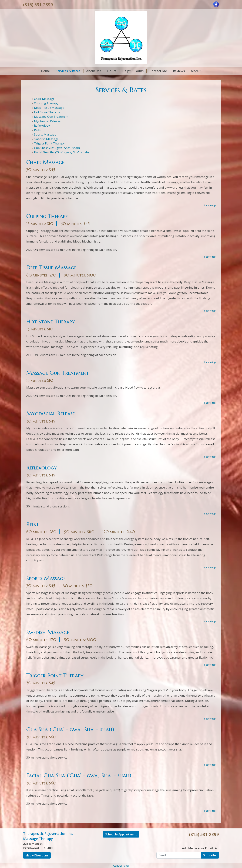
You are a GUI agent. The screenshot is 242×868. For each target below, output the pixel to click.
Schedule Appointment (121, 834)
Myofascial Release (47, 121)
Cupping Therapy (46, 103)
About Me (95, 71)
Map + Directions (37, 855)
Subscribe (210, 855)
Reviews (180, 71)
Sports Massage (45, 134)
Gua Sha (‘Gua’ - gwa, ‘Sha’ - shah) (57, 148)
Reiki (37, 130)
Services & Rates (70, 71)
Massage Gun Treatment (51, 117)
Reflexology (42, 125)
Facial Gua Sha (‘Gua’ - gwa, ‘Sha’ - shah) (61, 152)
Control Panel (121, 866)
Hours (113, 71)
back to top (210, 205)
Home (47, 71)
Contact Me (160, 71)
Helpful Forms (135, 71)
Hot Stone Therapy (47, 112)
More (195, 71)
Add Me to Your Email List (200, 848)
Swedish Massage (46, 139)
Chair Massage (44, 99)
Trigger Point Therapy (49, 143)
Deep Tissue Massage (49, 108)
